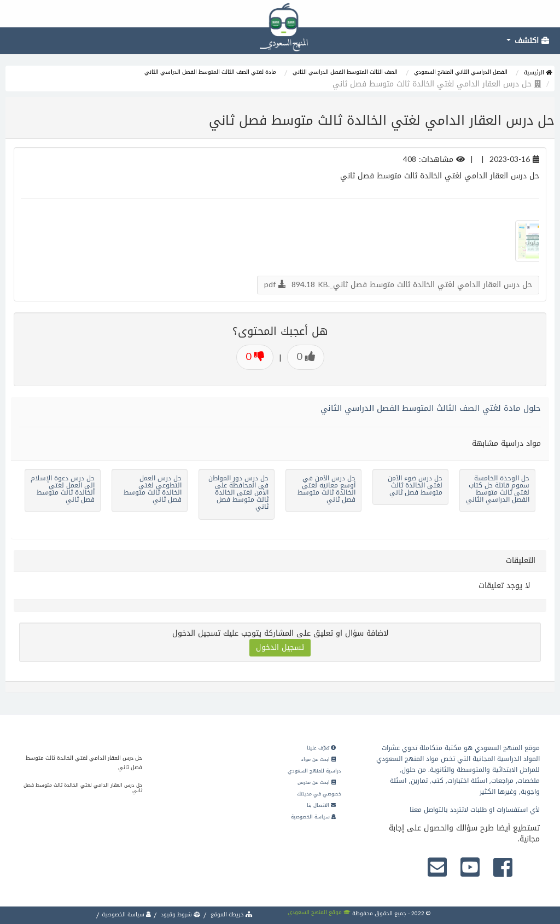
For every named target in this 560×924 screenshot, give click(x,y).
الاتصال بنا (321, 805)
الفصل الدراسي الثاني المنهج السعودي (461, 72)
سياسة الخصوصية (313, 817)
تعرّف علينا (321, 748)
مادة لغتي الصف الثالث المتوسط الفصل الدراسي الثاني (210, 72)
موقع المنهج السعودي (319, 912)
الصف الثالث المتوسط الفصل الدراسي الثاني (345, 72)
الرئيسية (538, 72)
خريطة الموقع (231, 914)
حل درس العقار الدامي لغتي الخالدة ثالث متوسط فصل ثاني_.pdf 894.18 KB (398, 285)
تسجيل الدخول (280, 647)
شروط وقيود (180, 914)
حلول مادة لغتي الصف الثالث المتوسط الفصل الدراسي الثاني (431, 408)
